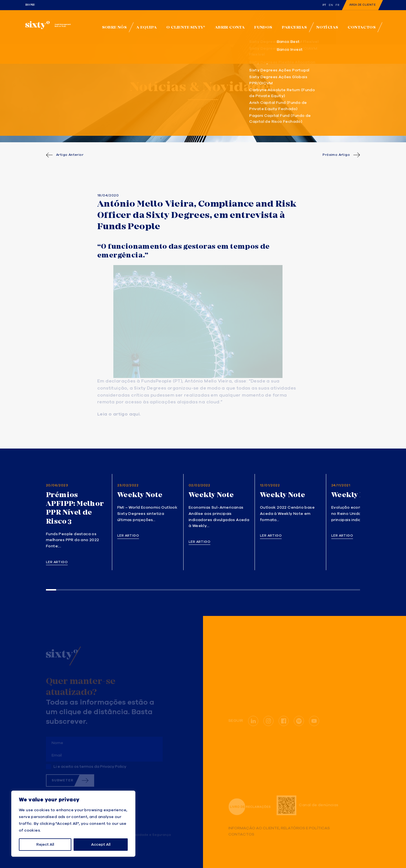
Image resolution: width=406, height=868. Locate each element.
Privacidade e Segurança (149, 835)
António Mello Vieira (208, 381)
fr (337, 5)
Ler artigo (57, 562)
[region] (73, 824)
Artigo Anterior (70, 155)
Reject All (45, 845)
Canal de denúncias (307, 805)
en (331, 5)
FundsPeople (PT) (162, 381)
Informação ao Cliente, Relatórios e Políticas (279, 828)
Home (30, 5)
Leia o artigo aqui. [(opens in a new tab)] (119, 414)
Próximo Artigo (336, 155)
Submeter (62, 780)
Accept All (101, 845)
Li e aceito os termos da (90, 767)
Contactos (241, 835)
